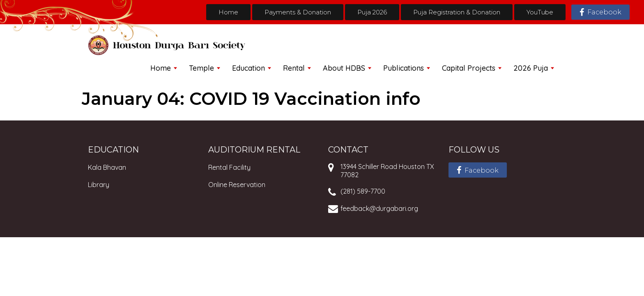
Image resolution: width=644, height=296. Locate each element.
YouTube (540, 12)
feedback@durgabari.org (379, 208)
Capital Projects (469, 68)
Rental (294, 68)
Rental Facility (229, 167)
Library (99, 185)
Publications (404, 68)
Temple (201, 68)
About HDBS (344, 68)
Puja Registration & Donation (457, 12)
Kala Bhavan (107, 167)
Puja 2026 (372, 12)
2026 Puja (531, 68)
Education (248, 68)
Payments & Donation (298, 12)
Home (228, 12)
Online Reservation (237, 185)
